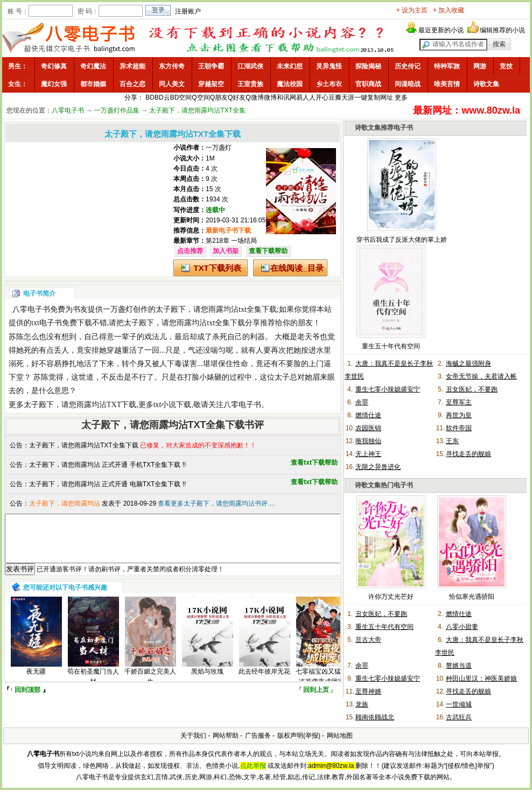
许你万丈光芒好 (391, 597)
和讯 (283, 97)
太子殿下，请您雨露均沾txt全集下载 (216, 309)
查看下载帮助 (268, 251)
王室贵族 (250, 84)
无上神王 (368, 454)
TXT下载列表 (217, 268)
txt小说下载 (173, 405)
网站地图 (340, 736)
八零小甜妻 (462, 627)
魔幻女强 (54, 84)
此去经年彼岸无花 (264, 681)
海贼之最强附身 (468, 363)
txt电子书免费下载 (62, 323)
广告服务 (258, 736)
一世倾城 (459, 704)
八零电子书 (68, 110)
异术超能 (132, 66)
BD (150, 97)
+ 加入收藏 (449, 10)
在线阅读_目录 (297, 268)
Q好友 (237, 97)
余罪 (362, 402)
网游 (480, 66)
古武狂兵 (459, 717)
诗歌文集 (486, 84)
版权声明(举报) (299, 736)
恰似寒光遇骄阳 (472, 597)
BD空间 (181, 97)
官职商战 (368, 84)
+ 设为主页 (412, 10)
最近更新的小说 (441, 30)
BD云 (162, 97)
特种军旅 (447, 66)
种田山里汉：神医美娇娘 (481, 678)
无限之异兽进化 (378, 467)
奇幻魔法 (93, 66)
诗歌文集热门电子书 (384, 485)
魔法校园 (290, 84)
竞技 (506, 66)
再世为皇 (459, 415)
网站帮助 (226, 736)
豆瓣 (335, 97)
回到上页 (316, 699)
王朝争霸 (211, 66)
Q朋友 (219, 97)
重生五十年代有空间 (391, 346)
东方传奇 (172, 66)
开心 (322, 97)
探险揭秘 (368, 66)
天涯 (348, 97)
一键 (361, 97)
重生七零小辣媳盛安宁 (388, 389)
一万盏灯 (219, 148)
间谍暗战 (408, 84)
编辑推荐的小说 (502, 30)
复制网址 (380, 97)
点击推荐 (190, 251)
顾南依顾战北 (375, 717)
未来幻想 (290, 66)
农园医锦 (368, 428)
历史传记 (408, 66)
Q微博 (254, 97)
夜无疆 (36, 681)
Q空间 (201, 97)
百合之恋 (132, 84)
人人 (309, 97)
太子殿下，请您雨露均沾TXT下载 (80, 405)
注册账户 (188, 11)
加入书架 (226, 251)
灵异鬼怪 (329, 66)
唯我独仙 (368, 441)
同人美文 (172, 84)
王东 (452, 441)
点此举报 (253, 766)
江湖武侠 (250, 66)
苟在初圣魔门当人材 (93, 686)
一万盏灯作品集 (117, 110)
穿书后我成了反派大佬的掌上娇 (402, 240)
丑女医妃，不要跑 (472, 389)
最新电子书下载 (228, 230)
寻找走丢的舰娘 (468, 454)
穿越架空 (211, 84)
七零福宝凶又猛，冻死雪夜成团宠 (321, 686)
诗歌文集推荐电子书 (384, 128)
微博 (270, 97)
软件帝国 (459, 428)
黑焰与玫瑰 (207, 681)
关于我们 (193, 736)
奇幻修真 (54, 66)
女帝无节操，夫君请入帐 (481, 376)
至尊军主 (459, 402)
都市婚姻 (93, 84)
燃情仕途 (368, 415)
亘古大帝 (368, 640)
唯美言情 (447, 84)
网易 (296, 97)
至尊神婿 (368, 691)
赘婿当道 (459, 666)
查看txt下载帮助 (314, 463)
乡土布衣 (329, 84)
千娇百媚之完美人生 (150, 686)
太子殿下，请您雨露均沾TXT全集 (197, 110)
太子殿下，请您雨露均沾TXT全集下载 (84, 445)
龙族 (362, 704)
